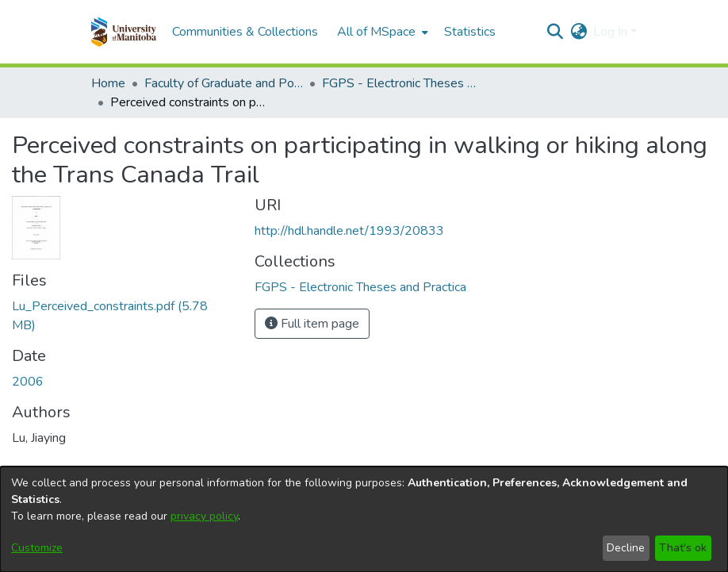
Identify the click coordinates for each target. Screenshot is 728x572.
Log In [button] (612, 32)
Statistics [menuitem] (470, 32)
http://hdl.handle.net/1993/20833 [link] (349, 231)
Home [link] (108, 83)
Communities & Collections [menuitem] (245, 32)
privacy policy (204, 516)
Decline (626, 548)
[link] (360, 287)
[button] (123, 32)
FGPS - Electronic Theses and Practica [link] (401, 83)
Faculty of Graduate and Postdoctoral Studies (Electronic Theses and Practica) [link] (224, 83)
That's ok (683, 548)
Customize (37, 548)
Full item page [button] (312, 324)
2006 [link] (28, 382)
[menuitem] (381, 32)
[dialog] (364, 519)
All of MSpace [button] (376, 32)
